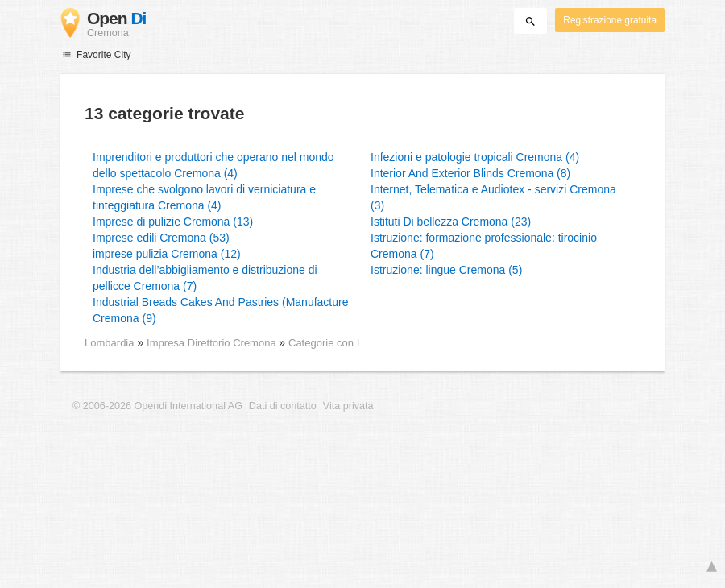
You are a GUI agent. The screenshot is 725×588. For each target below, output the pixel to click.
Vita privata (348, 406)
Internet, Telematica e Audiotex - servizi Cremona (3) (493, 197)
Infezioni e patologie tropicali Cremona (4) (475, 157)
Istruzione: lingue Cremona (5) (446, 270)
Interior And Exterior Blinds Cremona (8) (470, 173)
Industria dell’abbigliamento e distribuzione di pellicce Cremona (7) (205, 278)
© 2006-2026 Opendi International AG (157, 406)
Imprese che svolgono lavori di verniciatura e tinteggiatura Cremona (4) (204, 197)
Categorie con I (324, 343)
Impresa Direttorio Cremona (213, 343)
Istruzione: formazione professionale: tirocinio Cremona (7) (484, 246)
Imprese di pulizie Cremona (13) (173, 222)
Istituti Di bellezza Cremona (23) (451, 222)
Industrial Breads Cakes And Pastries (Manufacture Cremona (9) (221, 310)
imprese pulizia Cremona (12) (167, 254)
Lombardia (110, 343)
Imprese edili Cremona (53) (161, 238)
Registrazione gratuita (610, 20)
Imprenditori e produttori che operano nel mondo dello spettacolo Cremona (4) (213, 165)
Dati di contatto (283, 406)
